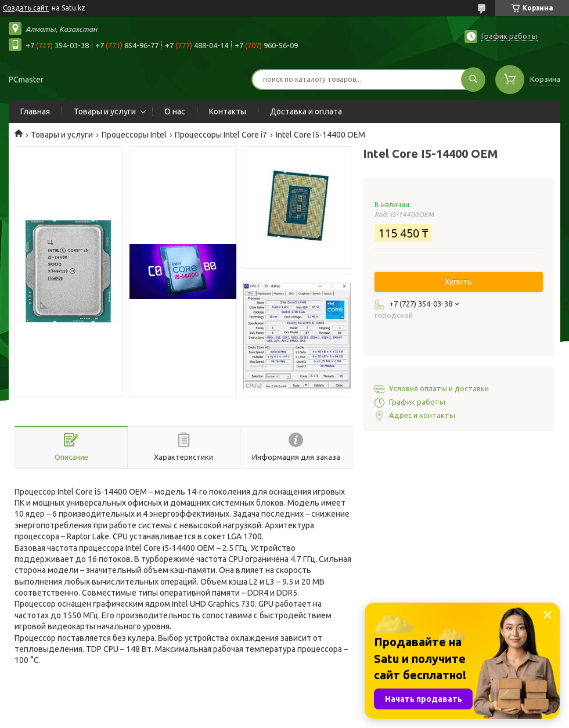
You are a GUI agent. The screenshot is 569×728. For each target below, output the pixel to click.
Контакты (228, 111)
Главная (35, 111)
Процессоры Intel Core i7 (221, 135)
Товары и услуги (105, 111)
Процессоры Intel (134, 135)
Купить (459, 282)
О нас (175, 111)
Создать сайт (26, 8)
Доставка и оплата (306, 111)
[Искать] (473, 80)
